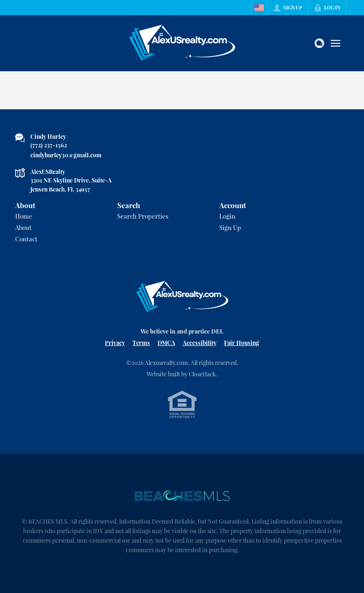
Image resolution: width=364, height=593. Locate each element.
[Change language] (259, 8)
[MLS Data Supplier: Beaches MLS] (182, 496)
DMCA (166, 343)
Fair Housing (242, 343)
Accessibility (200, 343)
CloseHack (202, 374)
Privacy (115, 343)
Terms (141, 343)
